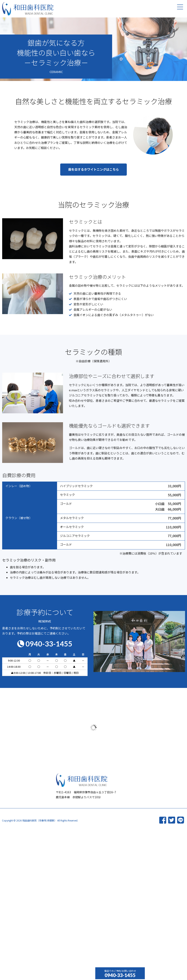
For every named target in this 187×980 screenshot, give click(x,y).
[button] (93, 175)
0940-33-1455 (120, 975)
